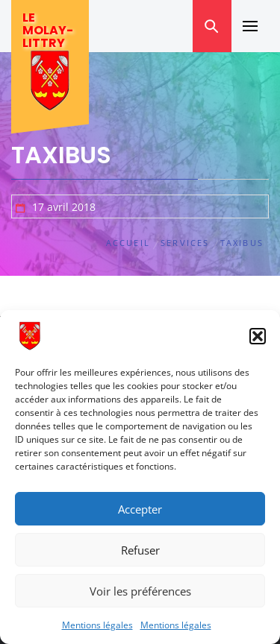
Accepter (140, 509)
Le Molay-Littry (48, 30)
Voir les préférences (140, 591)
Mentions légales (97, 625)
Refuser (140, 550)
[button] (258, 336)
